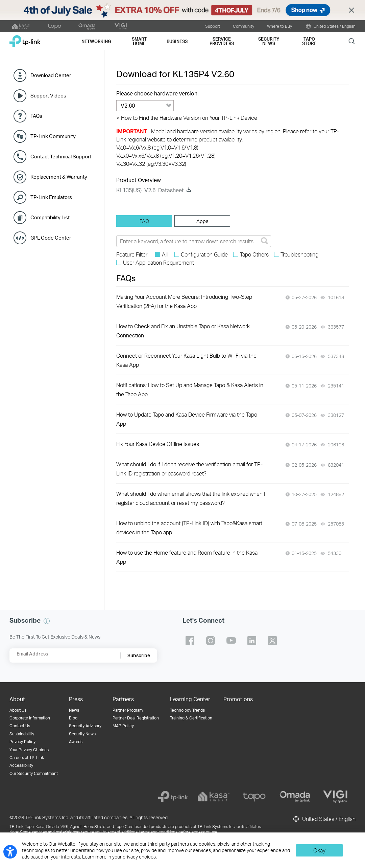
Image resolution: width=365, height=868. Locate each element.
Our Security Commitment (34, 773)
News (74, 710)
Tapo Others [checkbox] (254, 254)
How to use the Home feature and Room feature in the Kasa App (187, 557)
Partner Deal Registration (136, 718)
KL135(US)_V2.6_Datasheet (150, 190)
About (17, 699)
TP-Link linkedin (252, 641)
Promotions (238, 699)
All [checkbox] (165, 254)
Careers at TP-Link (27, 758)
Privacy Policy (22, 742)
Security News (82, 734)
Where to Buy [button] (279, 26)
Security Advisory (85, 726)
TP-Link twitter (272, 641)
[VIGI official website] (121, 26)
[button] (47, 621)
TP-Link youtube (231, 641)
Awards (76, 742)
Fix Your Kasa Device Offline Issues (158, 444)
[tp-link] (173, 797)
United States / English (330, 26)
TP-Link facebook (190, 641)
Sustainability (22, 734)
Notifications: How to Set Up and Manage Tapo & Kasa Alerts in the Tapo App (190, 390)
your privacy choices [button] (134, 857)
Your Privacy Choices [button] (29, 750)
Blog (73, 718)
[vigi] (335, 797)
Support (213, 26)
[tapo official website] (54, 26)
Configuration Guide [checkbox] (204, 254)
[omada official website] (88, 26)
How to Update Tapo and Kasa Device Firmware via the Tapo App (187, 419)
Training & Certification (191, 718)
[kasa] (214, 797)
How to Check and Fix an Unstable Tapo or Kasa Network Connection (183, 331)
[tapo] (254, 797)
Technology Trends (187, 710)
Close (351, 10)
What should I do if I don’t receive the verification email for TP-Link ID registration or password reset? (189, 469)
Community (244, 26)
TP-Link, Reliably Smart (25, 39)
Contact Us (20, 726)
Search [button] (352, 41)
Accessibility (21, 765)
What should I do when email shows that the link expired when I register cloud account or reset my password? (191, 498)
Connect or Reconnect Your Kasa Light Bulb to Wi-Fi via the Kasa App (186, 360)
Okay (319, 850)
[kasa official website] (21, 26)
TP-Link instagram (211, 641)
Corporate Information (30, 718)
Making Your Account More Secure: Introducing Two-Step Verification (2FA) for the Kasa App (184, 301)
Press (76, 699)
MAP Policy (123, 726)
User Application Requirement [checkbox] (159, 262)
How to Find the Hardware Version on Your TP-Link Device (187, 118)
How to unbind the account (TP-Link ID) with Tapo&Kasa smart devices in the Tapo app (189, 528)
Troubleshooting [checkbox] (299, 254)
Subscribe (139, 655)
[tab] (144, 221)
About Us (18, 710)
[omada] (295, 797)
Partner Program (128, 710)
